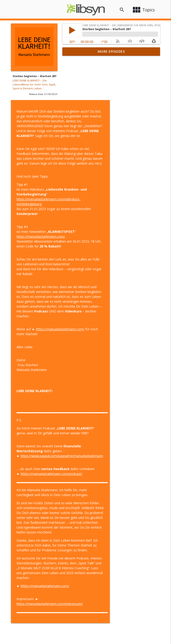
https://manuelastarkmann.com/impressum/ (101, 561)
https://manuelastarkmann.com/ (92, 194)
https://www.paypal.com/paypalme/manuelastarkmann (113, 413)
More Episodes (111, 51)
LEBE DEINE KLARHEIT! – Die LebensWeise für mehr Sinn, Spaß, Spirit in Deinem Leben (34, 84)
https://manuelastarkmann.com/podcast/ (103, 431)
